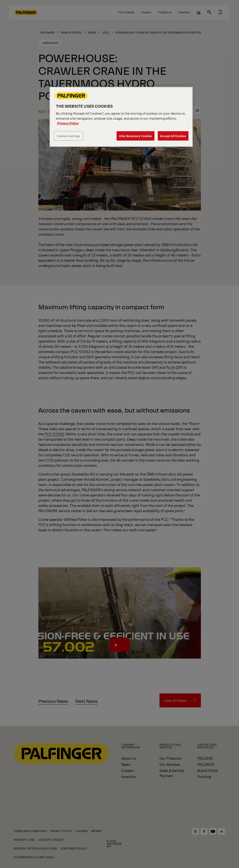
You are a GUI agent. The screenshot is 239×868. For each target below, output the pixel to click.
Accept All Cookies (173, 136)
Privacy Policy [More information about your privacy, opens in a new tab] (68, 123)
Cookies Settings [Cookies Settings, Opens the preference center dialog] (69, 136)
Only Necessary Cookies (136, 136)
